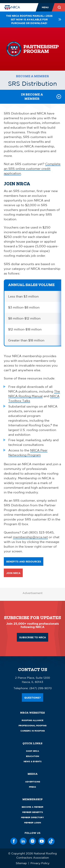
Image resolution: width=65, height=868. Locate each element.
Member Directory (32, 817)
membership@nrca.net (30, 537)
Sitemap (21, 863)
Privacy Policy (40, 863)
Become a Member (32, 76)
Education (32, 756)
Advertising (33, 782)
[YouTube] (42, 841)
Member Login (32, 823)
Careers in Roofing (33, 731)
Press (32, 787)
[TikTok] (51, 841)
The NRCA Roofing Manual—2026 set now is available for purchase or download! (34, 19)
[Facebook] (14, 841)
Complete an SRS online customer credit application (32, 169)
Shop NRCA (32, 751)
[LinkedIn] (23, 841)
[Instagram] (33, 841)
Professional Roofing (32, 726)
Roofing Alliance (32, 720)
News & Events (33, 761)
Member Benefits (33, 812)
